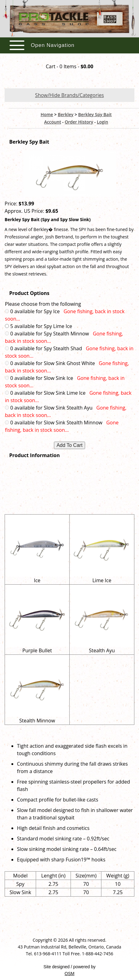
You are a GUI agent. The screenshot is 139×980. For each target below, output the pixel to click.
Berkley (65, 114)
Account (53, 122)
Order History (79, 122)
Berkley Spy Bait (95, 114)
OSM (70, 974)
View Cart (69, 78)
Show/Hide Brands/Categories (69, 95)
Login (102, 122)
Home (47, 114)
